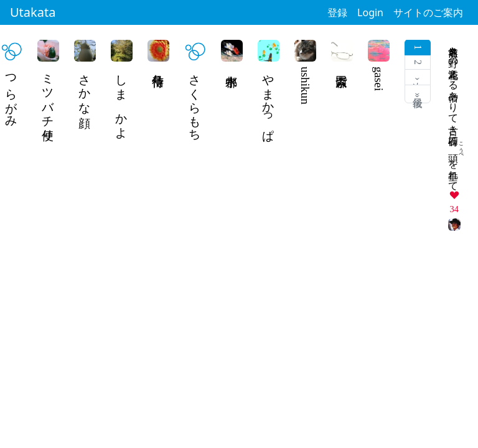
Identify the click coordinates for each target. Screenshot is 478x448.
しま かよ (122, 100)
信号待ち (158, 73)
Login (370, 12)
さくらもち (195, 101)
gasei (379, 79)
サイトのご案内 (428, 12)
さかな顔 (85, 87)
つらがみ (12, 94)
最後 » (418, 94)
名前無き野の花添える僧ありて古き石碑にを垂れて (453, 113)
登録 (337, 12)
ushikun (305, 86)
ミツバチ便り (48, 101)
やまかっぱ (269, 101)
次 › (418, 77)
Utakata (33, 12)
